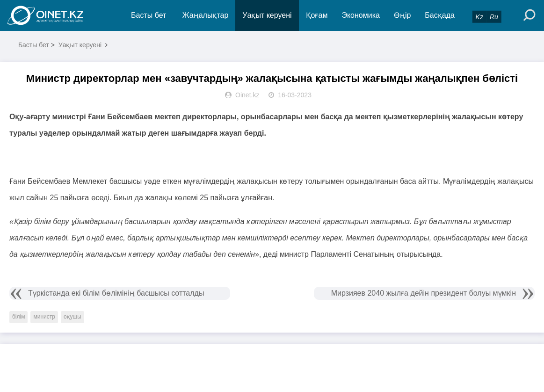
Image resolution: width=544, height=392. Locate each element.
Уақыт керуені (267, 15)
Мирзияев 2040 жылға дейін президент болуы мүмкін (424, 293)
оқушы (73, 317)
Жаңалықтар (206, 15)
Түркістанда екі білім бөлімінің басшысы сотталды (116, 293)
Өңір (402, 15)
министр (44, 317)
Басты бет (149, 15)
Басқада (440, 15)
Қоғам (317, 15)
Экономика (361, 15)
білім (18, 317)
